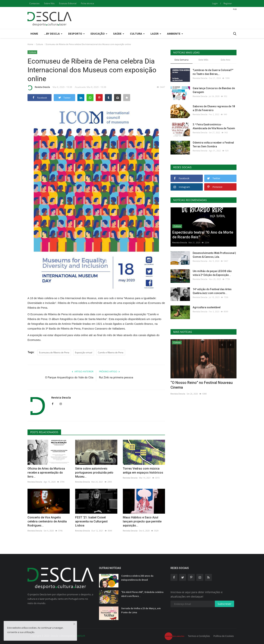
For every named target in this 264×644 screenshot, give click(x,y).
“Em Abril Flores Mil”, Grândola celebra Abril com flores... (142, 594)
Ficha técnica (87, 3)
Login (215, 3)
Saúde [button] (119, 34)
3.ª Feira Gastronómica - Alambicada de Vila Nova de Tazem (214, 126)
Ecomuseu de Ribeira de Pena (54, 352)
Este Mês (203, 60)
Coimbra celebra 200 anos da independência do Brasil (137, 578)
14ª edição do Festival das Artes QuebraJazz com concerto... (212, 291)
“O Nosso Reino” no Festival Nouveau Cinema (202, 385)
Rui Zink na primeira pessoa (116, 377)
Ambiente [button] (175, 34)
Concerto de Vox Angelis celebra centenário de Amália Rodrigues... (47, 521)
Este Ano (225, 60)
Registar (228, 3)
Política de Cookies (224, 636)
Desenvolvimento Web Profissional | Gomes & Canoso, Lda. (214, 255)
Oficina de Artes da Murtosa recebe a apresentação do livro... (46, 473)
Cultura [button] (137, 34)
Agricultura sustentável (207, 307)
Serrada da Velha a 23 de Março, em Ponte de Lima (141, 610)
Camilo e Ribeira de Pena (111, 352)
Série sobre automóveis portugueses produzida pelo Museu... (94, 473)
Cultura (39, 44)
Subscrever (224, 604)
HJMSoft (81, 636)
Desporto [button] (76, 34)
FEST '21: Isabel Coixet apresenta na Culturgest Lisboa (91, 521)
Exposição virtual (84, 352)
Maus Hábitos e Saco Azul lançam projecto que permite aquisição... (142, 521)
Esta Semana (181, 60)
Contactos (34, 3)
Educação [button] (99, 34)
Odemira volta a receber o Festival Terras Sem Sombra (213, 145)
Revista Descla (39, 88)
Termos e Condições (199, 636)
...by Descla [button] (53, 34)
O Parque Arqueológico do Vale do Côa (69, 377)
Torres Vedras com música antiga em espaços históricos (143, 471)
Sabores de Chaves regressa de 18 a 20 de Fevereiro (214, 108)
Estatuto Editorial (68, 3)
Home (34, 34)
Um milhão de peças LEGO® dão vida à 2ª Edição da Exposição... (212, 273)
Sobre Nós (49, 3)
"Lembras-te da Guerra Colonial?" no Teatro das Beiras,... (213, 72)
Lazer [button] (156, 34)
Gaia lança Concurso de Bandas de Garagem (214, 90)
